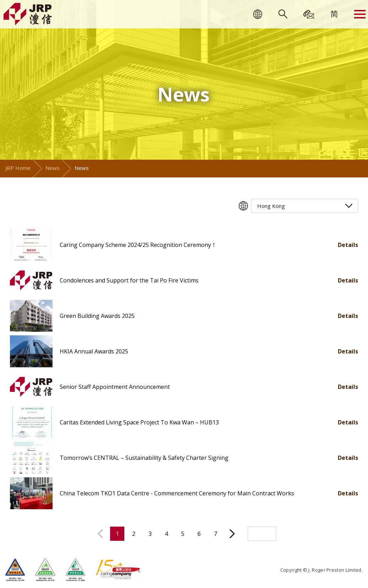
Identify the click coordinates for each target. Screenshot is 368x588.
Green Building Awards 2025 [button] (97, 316)
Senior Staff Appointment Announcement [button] (115, 387)
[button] (31, 245)
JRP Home (18, 168)
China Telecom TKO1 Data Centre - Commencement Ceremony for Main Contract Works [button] (177, 493)
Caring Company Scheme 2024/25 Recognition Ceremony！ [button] (138, 245)
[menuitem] (334, 13)
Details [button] (348, 245)
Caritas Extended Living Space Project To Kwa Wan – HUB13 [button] (139, 422)
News (53, 168)
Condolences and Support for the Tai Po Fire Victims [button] (129, 280)
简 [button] (334, 13)
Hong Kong (271, 206)
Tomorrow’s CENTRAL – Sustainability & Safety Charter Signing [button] (144, 458)
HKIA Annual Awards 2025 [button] (94, 351)
